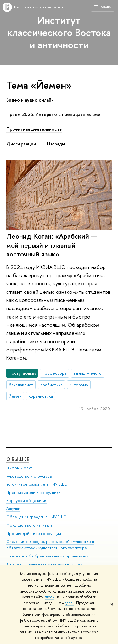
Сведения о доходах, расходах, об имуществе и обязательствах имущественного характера (50, 545)
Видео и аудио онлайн (30, 100)
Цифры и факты (20, 468)
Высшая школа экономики (39, 7)
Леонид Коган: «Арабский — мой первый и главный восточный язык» (52, 245)
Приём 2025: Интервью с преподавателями (53, 114)
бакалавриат (21, 385)
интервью (79, 385)
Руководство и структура (29, 476)
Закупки (13, 509)
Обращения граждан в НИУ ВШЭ (37, 517)
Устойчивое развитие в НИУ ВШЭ (37, 484)
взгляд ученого (87, 373)
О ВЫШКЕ (18, 459)
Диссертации (21, 144)
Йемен (15, 396)
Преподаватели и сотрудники (33, 492)
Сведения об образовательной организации (47, 556)
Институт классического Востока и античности (59, 32)
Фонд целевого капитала (29, 525)
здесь (49, 597)
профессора (55, 373)
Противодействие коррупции (34, 533)
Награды (56, 144)
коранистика (41, 396)
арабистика (51, 385)
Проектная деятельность (34, 129)
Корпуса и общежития (27, 501)
